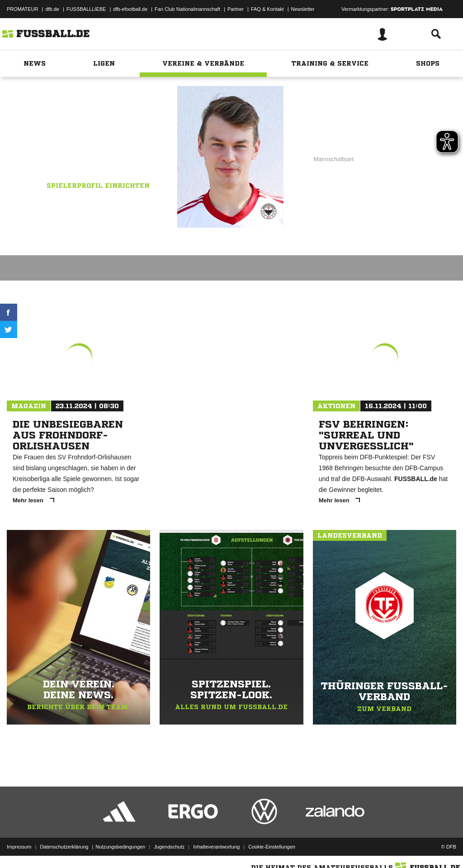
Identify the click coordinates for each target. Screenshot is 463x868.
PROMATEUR (22, 9)
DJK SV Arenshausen (107, 141)
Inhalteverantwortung (216, 847)
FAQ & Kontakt (267, 9)
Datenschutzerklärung (64, 847)
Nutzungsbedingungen (120, 847)
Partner (236, 9)
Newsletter (303, 9)
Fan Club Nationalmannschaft (187, 9)
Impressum (19, 847)
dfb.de (52, 9)
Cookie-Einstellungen (272, 847)
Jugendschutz (169, 847)
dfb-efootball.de (130, 9)
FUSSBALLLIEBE (86, 9)
